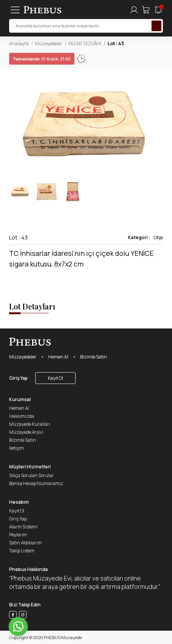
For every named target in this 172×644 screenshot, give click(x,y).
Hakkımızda (22, 416)
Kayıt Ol (55, 378)
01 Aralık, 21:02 (34, 59)
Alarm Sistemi (23, 527)
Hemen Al (58, 357)
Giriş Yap (18, 378)
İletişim (17, 448)
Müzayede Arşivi (26, 432)
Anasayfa (19, 44)
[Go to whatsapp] (18, 627)
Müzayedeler (49, 44)
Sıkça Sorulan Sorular (32, 475)
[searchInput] (86, 26)
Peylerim (18, 535)
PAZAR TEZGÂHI (85, 44)
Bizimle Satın (94, 357)
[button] (157, 125)
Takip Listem (22, 551)
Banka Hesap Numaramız (36, 483)
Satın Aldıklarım (25, 543)
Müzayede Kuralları (30, 424)
